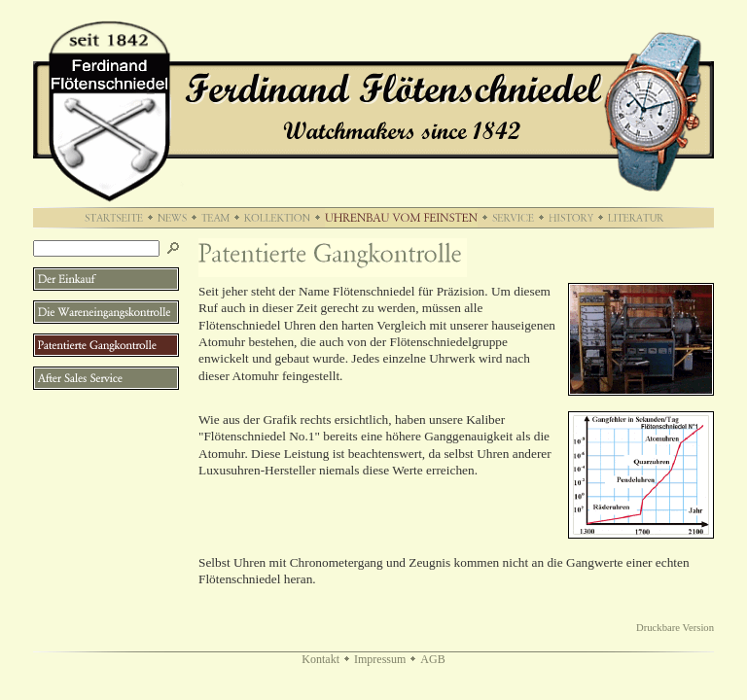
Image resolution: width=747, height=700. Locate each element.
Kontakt (320, 659)
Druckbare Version (675, 628)
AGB (432, 659)
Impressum (380, 659)
